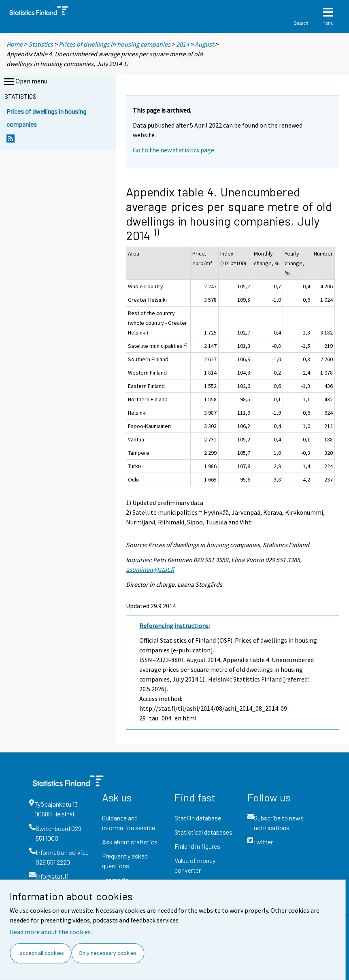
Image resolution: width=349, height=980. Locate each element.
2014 (183, 44)
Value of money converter (195, 865)
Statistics (41, 44)
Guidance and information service (129, 823)
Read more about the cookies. (51, 932)
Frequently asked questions (125, 861)
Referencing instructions (174, 626)
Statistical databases (203, 832)
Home (15, 44)
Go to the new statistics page (173, 150)
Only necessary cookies (108, 953)
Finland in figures (197, 846)
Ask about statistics (130, 842)
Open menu (25, 82)
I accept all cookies (41, 953)
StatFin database (198, 818)
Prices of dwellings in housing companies (115, 44)
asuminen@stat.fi (150, 569)
